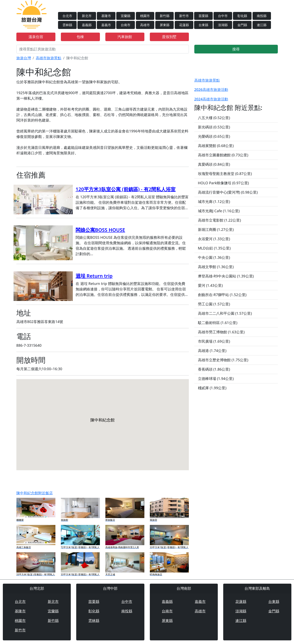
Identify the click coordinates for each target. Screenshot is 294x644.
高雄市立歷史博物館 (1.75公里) (223, 360)
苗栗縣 (203, 16)
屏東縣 (165, 25)
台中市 (223, 16)
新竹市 (184, 16)
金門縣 (242, 25)
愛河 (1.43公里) (210, 285)
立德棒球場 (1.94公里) (216, 379)
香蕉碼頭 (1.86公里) (214, 369)
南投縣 (262, 16)
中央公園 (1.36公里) (214, 257)
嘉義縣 (87, 25)
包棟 (80, 37)
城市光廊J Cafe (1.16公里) (219, 211)
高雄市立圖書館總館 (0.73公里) (223, 155)
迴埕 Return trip (94, 276)
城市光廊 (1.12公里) (214, 202)
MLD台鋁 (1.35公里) (214, 248)
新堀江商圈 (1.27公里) (216, 229)
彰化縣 (242, 16)
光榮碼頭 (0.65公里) (214, 136)
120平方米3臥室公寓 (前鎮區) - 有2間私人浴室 (126, 189)
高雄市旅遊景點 (49, 58)
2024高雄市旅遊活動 (211, 99)
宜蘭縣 (126, 16)
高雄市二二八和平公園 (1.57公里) (225, 313)
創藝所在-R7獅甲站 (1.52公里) (222, 295)
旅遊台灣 (24, 58)
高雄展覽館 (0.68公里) (216, 146)
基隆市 (106, 16)
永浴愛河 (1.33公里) (214, 239)
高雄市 (145, 25)
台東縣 (203, 25)
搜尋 (236, 49)
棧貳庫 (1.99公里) (212, 388)
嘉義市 (106, 25)
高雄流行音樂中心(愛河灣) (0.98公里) (228, 192)
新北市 (87, 16)
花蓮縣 (184, 25)
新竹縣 (165, 16)
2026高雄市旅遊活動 (211, 90)
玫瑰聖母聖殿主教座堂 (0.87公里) (225, 174)
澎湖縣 (223, 25)
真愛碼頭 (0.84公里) (214, 164)
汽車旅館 (125, 37)
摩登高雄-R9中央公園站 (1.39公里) (226, 276)
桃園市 (145, 16)
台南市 (126, 25)
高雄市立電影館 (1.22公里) (219, 220)
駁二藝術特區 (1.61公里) (218, 323)
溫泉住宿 (36, 37)
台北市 (67, 16)
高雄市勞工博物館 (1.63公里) (221, 332)
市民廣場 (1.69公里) (214, 341)
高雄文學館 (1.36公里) (216, 267)
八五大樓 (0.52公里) (214, 118)
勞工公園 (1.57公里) (214, 304)
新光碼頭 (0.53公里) (214, 127)
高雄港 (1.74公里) (212, 351)
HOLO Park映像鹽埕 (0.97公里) (223, 183)
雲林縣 (67, 25)
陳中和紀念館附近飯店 (35, 493)
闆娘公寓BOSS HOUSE (100, 230)
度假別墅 (169, 37)
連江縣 (262, 25)
